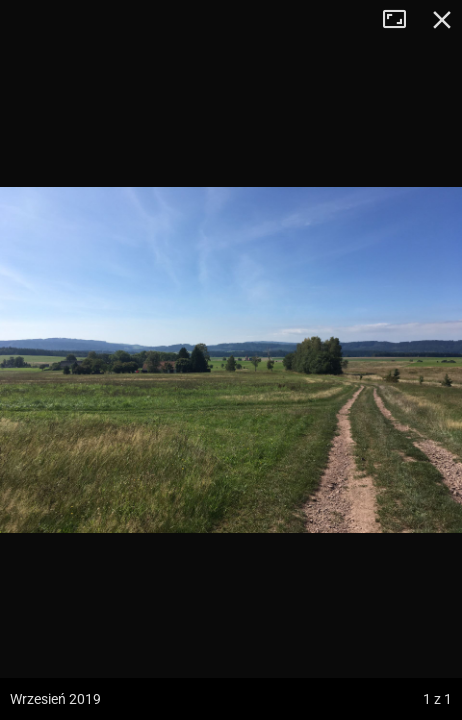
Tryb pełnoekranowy (402, 20)
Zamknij (442, 20)
